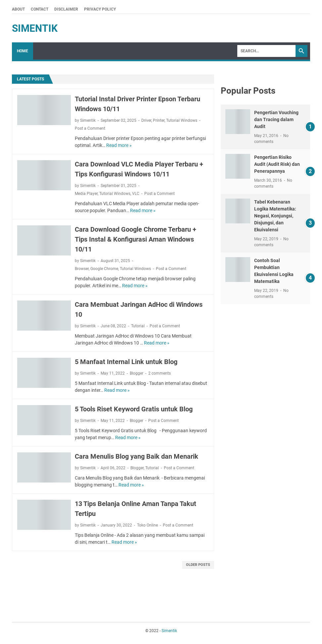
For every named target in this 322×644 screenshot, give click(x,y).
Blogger (137, 373)
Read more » (119, 145)
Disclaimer (66, 9)
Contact (40, 9)
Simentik (35, 28)
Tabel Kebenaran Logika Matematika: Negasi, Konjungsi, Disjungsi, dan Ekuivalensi (275, 216)
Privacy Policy (100, 9)
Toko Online (147, 525)
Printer (159, 120)
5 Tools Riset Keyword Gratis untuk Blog (134, 409)
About (18, 9)
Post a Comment (90, 128)
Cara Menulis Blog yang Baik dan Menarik (137, 456)
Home (23, 51)
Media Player (86, 194)
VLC (136, 194)
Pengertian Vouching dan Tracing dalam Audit (276, 119)
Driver (146, 120)
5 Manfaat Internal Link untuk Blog (126, 362)
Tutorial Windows (182, 120)
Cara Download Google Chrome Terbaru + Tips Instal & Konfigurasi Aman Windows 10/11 (136, 239)
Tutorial (138, 326)
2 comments (160, 373)
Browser (82, 269)
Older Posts (198, 565)
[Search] (266, 51)
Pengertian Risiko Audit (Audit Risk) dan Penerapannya (277, 164)
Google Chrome (104, 269)
